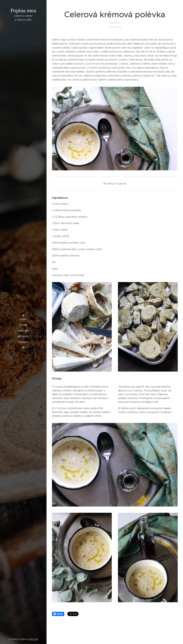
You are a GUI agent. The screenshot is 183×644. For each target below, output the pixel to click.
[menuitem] (23, 319)
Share (58, 614)
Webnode (33, 639)
